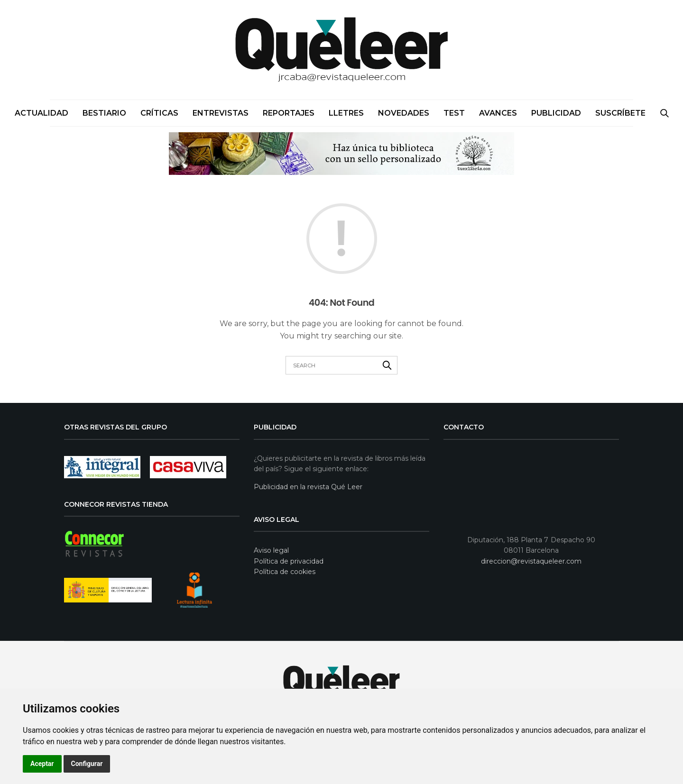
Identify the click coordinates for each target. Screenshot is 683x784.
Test (454, 113)
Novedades (404, 113)
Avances (498, 113)
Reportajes (289, 113)
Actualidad (42, 113)
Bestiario (104, 113)
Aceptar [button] (42, 764)
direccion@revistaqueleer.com (531, 561)
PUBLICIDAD (556, 113)
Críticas (159, 113)
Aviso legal (271, 550)
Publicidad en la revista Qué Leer (308, 487)
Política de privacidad (289, 561)
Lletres (346, 113)
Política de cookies (285, 572)
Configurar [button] (87, 764)
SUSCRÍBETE (620, 113)
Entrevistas (221, 113)
